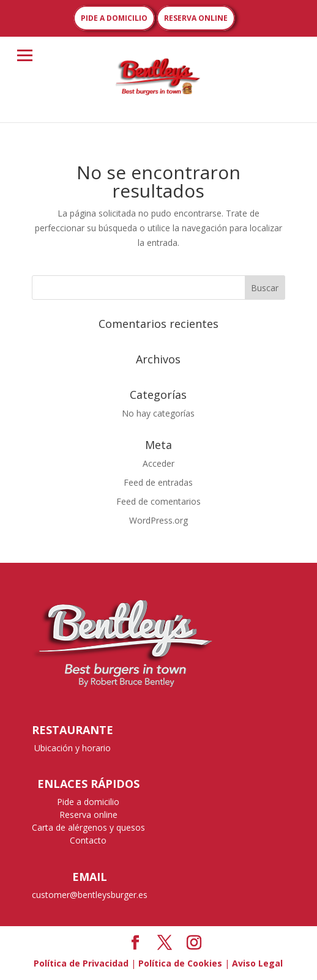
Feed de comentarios (158, 501)
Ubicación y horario (73, 748)
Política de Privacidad (81, 963)
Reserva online (88, 815)
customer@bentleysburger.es (90, 895)
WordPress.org (158, 520)
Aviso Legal (257, 963)
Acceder (158, 463)
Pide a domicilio (88, 802)
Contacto (88, 840)
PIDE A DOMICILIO (114, 18)
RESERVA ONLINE (196, 18)
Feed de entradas (158, 482)
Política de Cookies (180, 963)
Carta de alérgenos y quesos (88, 827)
